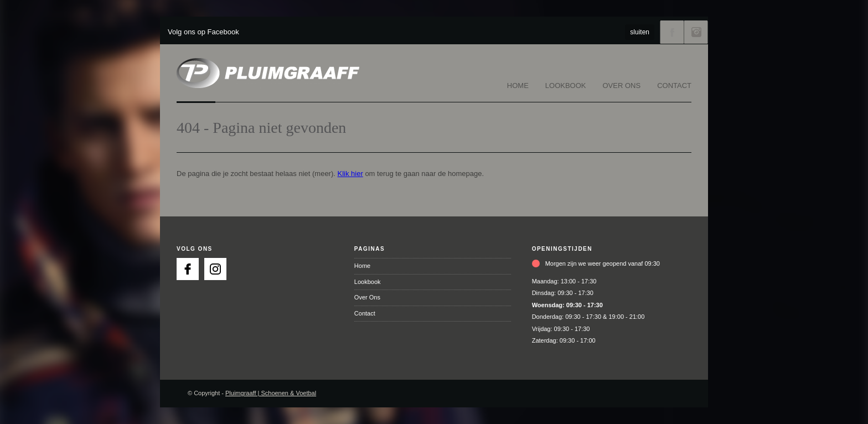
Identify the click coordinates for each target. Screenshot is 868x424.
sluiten (640, 32)
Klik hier (350, 174)
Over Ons (622, 86)
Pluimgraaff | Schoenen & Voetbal (271, 393)
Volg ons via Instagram (696, 32)
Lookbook (566, 86)
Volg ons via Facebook (672, 32)
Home (518, 86)
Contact (674, 86)
